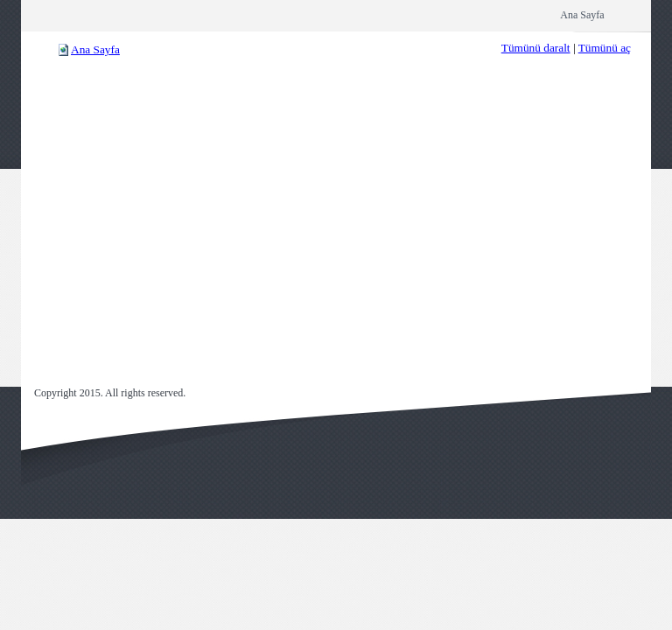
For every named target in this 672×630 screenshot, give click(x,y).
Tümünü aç (605, 48)
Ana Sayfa (95, 49)
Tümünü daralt (536, 48)
